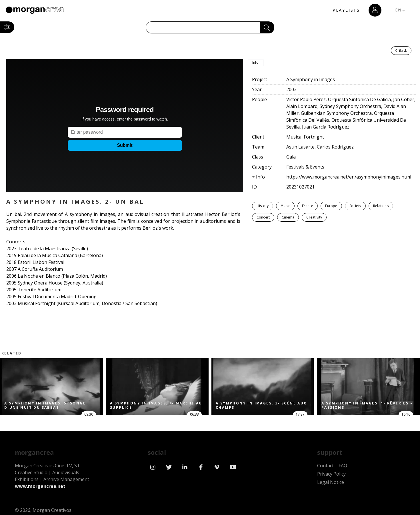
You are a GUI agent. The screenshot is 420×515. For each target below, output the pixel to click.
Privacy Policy (331, 474)
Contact (325, 466)
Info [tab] (256, 62)
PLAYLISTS (346, 10)
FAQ (343, 466)
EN (399, 10)
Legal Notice (331, 482)
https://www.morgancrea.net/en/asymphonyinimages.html (349, 177)
